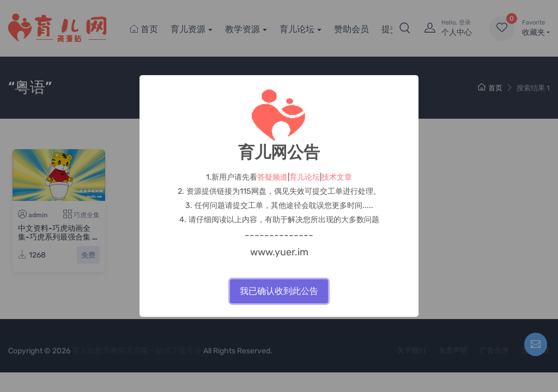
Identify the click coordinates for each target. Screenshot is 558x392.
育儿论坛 (305, 177)
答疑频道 (272, 177)
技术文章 (337, 177)
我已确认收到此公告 (279, 291)
